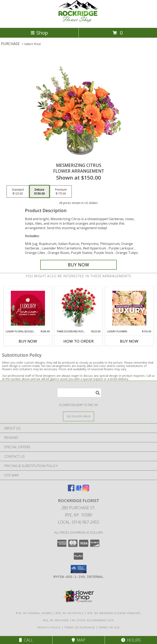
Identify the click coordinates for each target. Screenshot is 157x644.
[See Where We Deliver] (78, 416)
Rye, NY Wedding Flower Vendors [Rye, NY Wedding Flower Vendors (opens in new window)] (114, 613)
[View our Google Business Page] (78, 490)
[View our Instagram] (86, 490)
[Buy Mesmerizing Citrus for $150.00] (78, 265)
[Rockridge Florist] (78, 22)
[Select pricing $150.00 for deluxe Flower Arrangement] (39, 191)
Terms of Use (109, 627)
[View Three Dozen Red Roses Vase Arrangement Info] (79, 308)
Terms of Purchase (80, 627)
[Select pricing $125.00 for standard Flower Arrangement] (18, 191)
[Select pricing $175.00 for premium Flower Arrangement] (61, 191)
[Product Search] (79, 393)
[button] (79, 569)
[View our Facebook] (71, 490)
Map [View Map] (78, 640)
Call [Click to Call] (26, 640)
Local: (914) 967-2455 (78, 522)
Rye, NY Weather (56, 620)
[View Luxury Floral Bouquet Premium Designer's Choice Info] (28, 308)
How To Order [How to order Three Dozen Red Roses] (78, 341)
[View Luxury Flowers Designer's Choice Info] (129, 308)
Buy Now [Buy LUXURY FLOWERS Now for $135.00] (129, 341)
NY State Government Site (93, 620)
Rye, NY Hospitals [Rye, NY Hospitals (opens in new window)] (70, 613)
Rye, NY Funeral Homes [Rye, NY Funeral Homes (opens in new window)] (34, 613)
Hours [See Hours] (131, 640)
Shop (39, 33)
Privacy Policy (49, 627)
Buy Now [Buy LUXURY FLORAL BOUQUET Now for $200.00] (28, 341)
